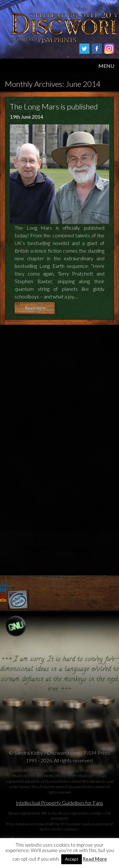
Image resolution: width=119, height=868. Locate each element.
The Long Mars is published (54, 106)
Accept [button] (72, 859)
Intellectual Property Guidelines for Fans (60, 803)
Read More (95, 859)
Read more (35, 308)
